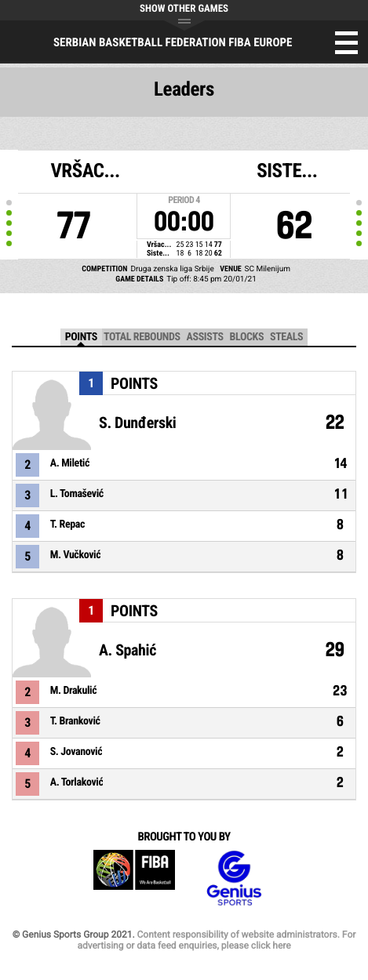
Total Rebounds (142, 337)
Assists (205, 337)
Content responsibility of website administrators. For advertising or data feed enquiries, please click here (216, 940)
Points (81, 337)
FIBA (134, 878)
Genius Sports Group (234, 878)
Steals (286, 337)
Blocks (247, 337)
